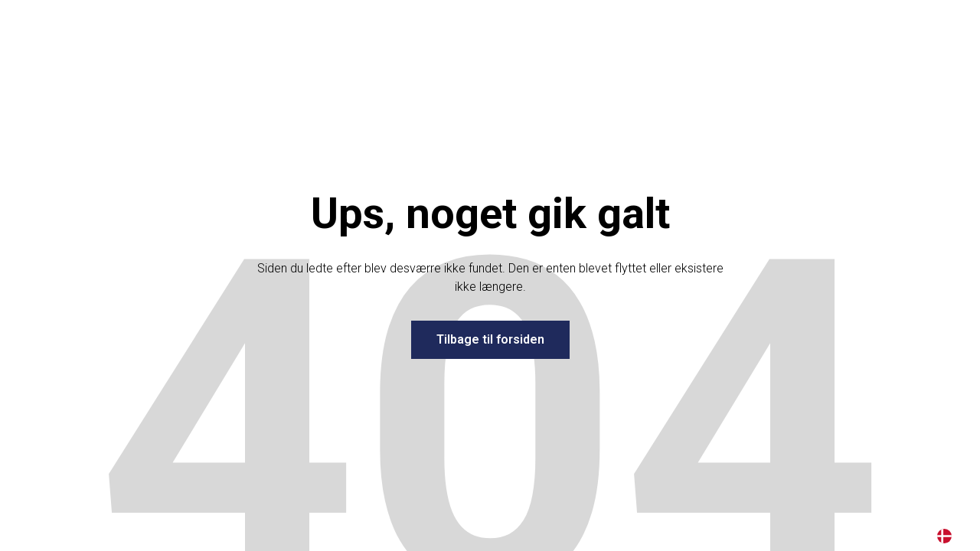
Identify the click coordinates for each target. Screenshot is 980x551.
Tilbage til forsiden (490, 339)
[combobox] (944, 536)
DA (944, 536)
